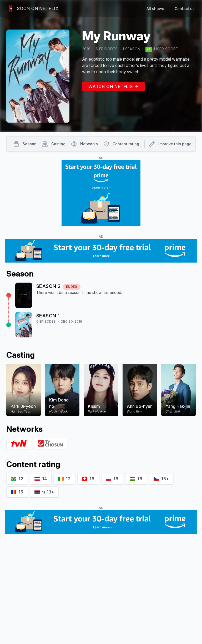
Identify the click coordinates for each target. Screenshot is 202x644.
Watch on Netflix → (113, 86)
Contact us (185, 9)
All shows (155, 9)
